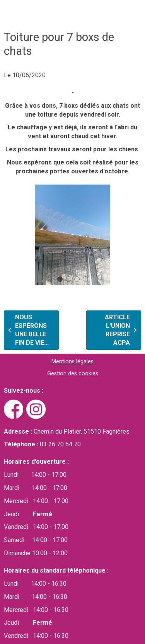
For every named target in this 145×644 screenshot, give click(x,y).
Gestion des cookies (73, 374)
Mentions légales (72, 362)
